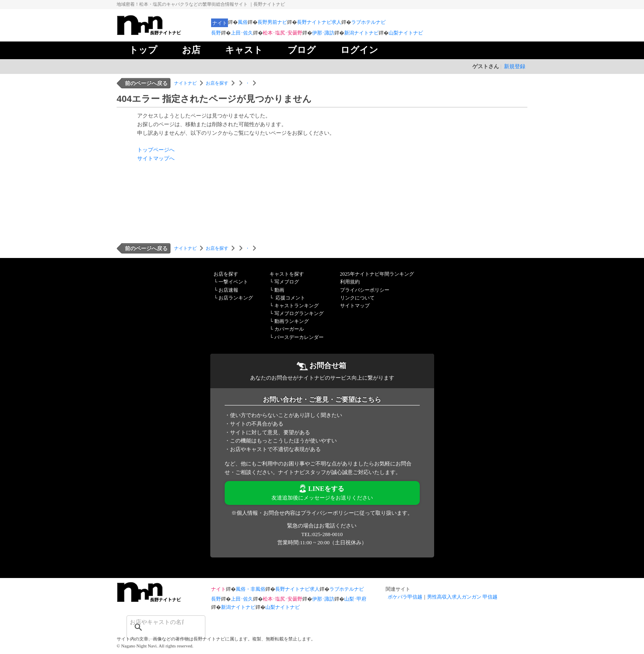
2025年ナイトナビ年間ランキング (377, 274)
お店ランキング (236, 298)
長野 (216, 33)
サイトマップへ (156, 158)
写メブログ (287, 282)
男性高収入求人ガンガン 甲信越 (462, 597)
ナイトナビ (185, 83)
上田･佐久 (242, 33)
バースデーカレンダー (299, 337)
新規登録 (515, 66)
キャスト (244, 50)
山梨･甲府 (355, 599)
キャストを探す (287, 274)
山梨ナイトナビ (406, 33)
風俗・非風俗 (251, 589)
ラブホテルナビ (368, 22)
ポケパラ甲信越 (405, 597)
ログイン (359, 50)
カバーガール (289, 329)
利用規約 (350, 282)
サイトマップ (355, 306)
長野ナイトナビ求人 (319, 22)
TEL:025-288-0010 (322, 534)
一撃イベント (233, 282)
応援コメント (290, 298)
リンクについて (357, 298)
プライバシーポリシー (365, 290)
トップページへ (156, 150)
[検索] (155, 622)
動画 (279, 290)
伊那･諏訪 (323, 33)
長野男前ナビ (272, 22)
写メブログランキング (299, 313)
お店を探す (217, 83)
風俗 (243, 22)
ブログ (302, 50)
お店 (191, 50)
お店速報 (228, 290)
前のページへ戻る (146, 83)
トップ (143, 50)
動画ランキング (292, 321)
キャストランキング (297, 306)
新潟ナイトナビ (361, 33)
